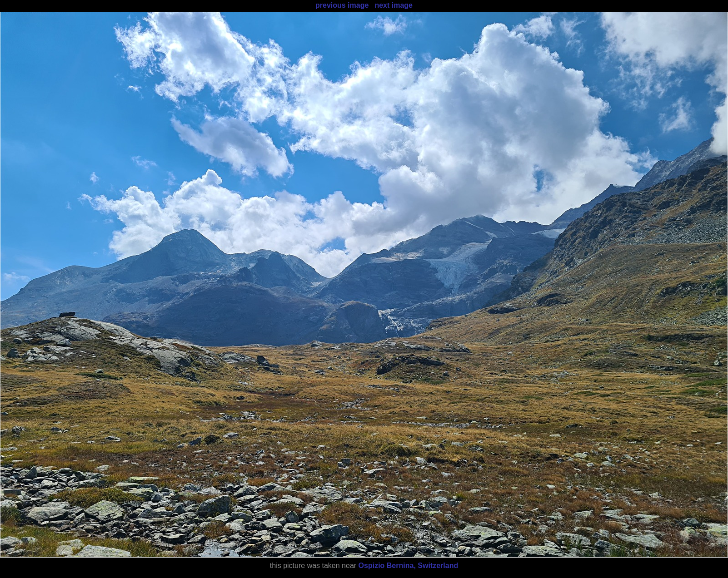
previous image (342, 5)
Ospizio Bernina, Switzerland (409, 566)
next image (394, 5)
